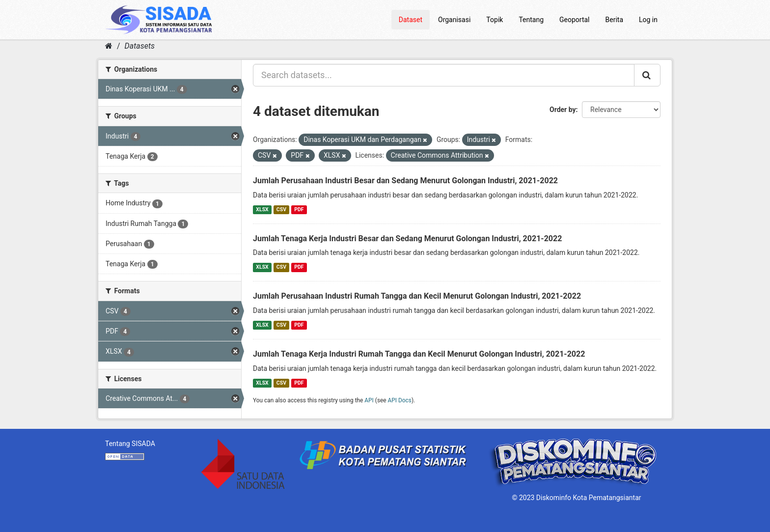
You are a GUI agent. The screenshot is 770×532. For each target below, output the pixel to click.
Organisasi (454, 20)
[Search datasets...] (444, 75)
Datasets (140, 46)
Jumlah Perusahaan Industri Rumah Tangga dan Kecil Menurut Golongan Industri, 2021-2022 (417, 296)
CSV (281, 210)
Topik (495, 20)
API (369, 400)
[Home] (109, 46)
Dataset (411, 20)
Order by (563, 110)
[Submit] (647, 75)
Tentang (531, 20)
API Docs (400, 400)
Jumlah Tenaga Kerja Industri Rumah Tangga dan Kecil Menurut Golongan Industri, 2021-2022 (419, 354)
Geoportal (574, 20)
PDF (299, 210)
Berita (615, 20)
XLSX (262, 210)
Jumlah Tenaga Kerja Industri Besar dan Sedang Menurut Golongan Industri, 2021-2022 (407, 238)
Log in (648, 20)
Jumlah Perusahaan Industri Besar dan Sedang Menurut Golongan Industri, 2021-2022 (405, 181)
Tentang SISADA (130, 444)
